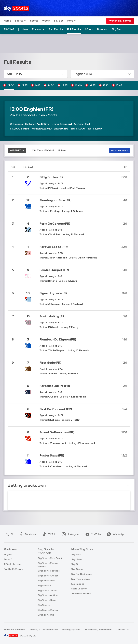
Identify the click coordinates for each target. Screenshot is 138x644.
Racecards (38, 29)
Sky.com (76, 554)
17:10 (106, 85)
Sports (21, 21)
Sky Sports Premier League (48, 565)
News (25, 29)
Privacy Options (71, 630)
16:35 (92, 85)
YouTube (93, 534)
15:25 (65, 85)
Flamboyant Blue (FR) (55, 200)
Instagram (70, 534)
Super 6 (8, 559)
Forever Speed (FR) (54, 247)
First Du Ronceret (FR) (56, 409)
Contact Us (122, 630)
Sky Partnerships (81, 579)
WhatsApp (115, 534)
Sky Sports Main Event (50, 558)
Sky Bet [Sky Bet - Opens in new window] (116, 29)
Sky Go (75, 564)
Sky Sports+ (44, 605)
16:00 (78, 85)
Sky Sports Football (48, 571)
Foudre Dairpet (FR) (54, 270)
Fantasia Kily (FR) (53, 316)
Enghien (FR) (102, 74)
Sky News (77, 559)
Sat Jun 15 (36, 74)
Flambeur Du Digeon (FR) (58, 340)
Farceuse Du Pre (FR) (55, 386)
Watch (46, 21)
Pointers (102, 29)
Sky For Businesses (82, 574)
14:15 (38, 85)
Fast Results (56, 29)
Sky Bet (59, 21)
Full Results (74, 29)
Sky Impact (78, 584)
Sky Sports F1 (45, 585)
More (72, 21)
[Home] (16, 8)
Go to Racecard (120, 150)
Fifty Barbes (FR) (52, 177)
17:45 (119, 85)
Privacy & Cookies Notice (44, 630)
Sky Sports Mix (46, 615)
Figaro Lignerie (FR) (54, 293)
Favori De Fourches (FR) (57, 432)
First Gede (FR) (50, 363)
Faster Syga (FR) (52, 456)
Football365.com (13, 569)
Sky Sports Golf (46, 581)
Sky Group (77, 569)
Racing (9, 29)
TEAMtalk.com (12, 564)
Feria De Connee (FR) (55, 224)
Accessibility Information (98, 630)
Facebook (27, 534)
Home (7, 21)
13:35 (25, 85)
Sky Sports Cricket (48, 576)
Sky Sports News (47, 600)
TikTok (48, 534)
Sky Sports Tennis (47, 590)
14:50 (51, 85)
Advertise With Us (81, 594)
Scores (34, 21)
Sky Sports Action (48, 595)
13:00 (11, 85)
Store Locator (79, 589)
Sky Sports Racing (48, 610)
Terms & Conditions (14, 630)
